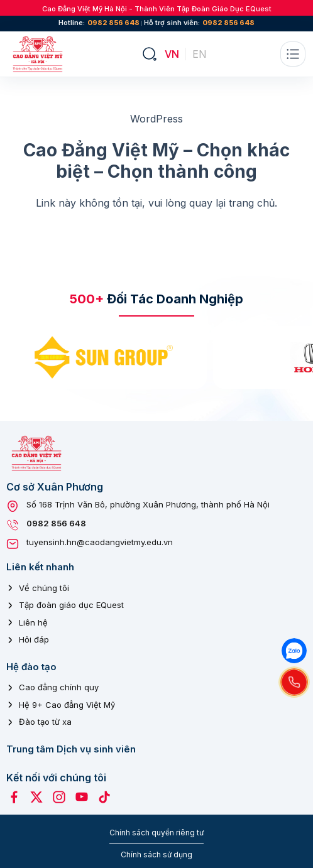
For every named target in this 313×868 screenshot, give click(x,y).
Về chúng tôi (44, 588)
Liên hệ (33, 622)
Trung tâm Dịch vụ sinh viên (71, 749)
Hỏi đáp (34, 639)
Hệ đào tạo (31, 667)
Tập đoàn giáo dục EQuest (71, 605)
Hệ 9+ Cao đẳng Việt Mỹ (67, 705)
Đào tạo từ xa (45, 722)
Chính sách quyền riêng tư (156, 833)
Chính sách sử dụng (156, 854)
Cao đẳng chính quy (59, 687)
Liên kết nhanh (40, 567)
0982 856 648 (113, 23)
